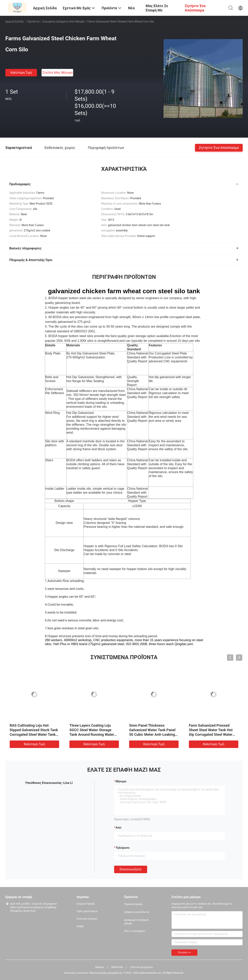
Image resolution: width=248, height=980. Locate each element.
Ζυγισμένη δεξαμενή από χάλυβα (63, 22)
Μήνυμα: (121, 781)
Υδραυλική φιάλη (133, 904)
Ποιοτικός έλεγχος (87, 919)
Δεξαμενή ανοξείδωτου (137, 912)
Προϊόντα (33, 22)
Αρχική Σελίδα (14, 22)
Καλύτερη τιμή (21, 73)
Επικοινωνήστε (131, 869)
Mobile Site (117, 967)
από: (119, 828)
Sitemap (99, 967)
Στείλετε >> (184, 953)
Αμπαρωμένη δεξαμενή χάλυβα (136, 922)
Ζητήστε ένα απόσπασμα (219, 147)
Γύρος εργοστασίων (87, 911)
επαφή (80, 926)
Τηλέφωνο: (123, 848)
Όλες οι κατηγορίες (135, 931)
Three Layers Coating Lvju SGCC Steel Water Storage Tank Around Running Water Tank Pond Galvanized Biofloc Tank (93, 734)
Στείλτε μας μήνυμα (57, 73)
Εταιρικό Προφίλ (86, 904)
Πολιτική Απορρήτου (142, 967)
